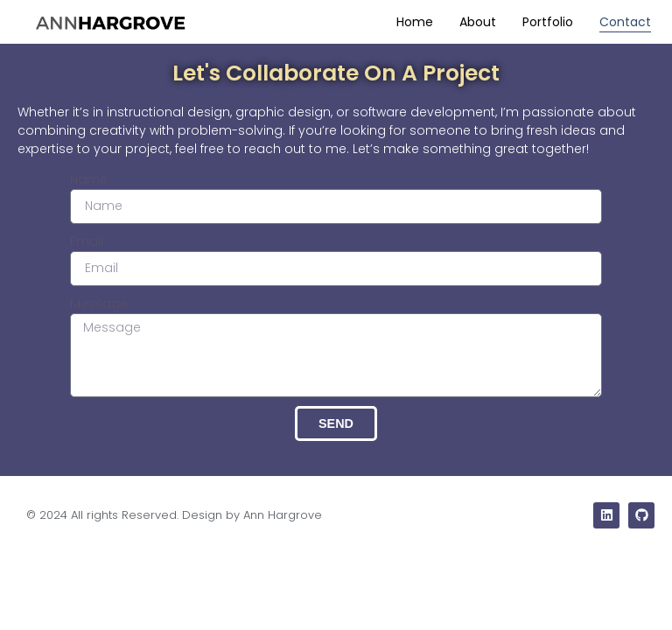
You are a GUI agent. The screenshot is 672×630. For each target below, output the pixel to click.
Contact (625, 22)
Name (89, 179)
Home (415, 22)
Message (99, 304)
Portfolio (548, 22)
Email (87, 241)
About (478, 22)
